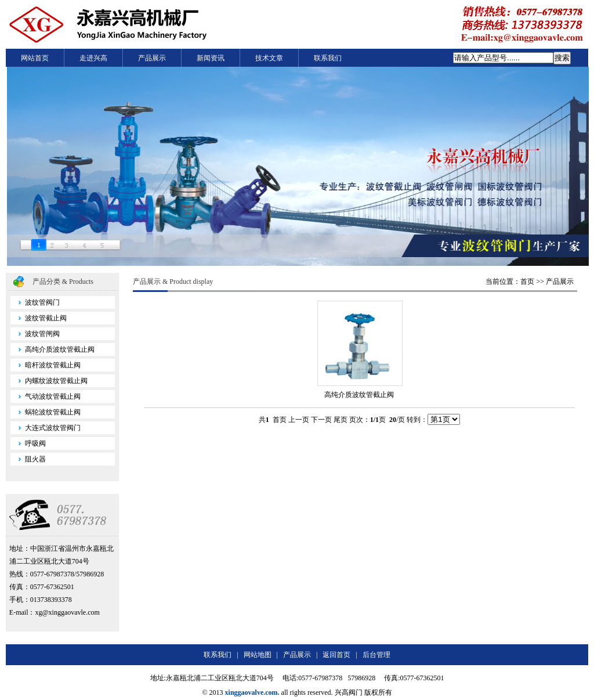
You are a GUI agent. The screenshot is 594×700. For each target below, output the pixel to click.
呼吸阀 (28, 443)
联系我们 (328, 58)
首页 (527, 282)
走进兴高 (93, 58)
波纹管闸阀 (35, 334)
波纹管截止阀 (39, 318)
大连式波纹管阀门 (46, 428)
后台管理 (376, 655)
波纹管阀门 (35, 302)
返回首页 (336, 655)
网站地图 (258, 655)
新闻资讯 (211, 58)
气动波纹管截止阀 (46, 396)
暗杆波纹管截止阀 (46, 365)
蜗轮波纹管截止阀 (46, 412)
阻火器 (28, 459)
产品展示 (152, 58)
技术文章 (269, 58)
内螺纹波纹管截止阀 (49, 381)
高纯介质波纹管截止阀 (52, 349)
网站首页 (35, 58)
